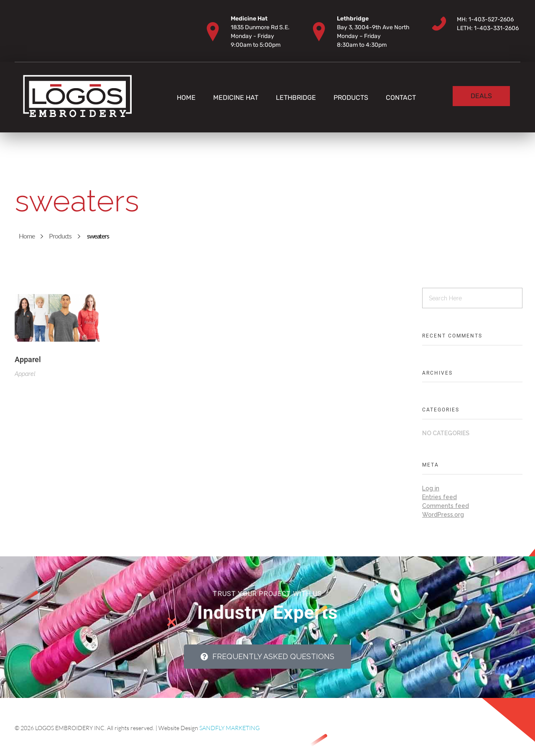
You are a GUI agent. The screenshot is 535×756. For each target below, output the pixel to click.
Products (60, 236)
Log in (431, 488)
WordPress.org (443, 515)
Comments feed (446, 506)
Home (27, 236)
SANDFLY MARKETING (229, 728)
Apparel (28, 360)
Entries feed (439, 497)
